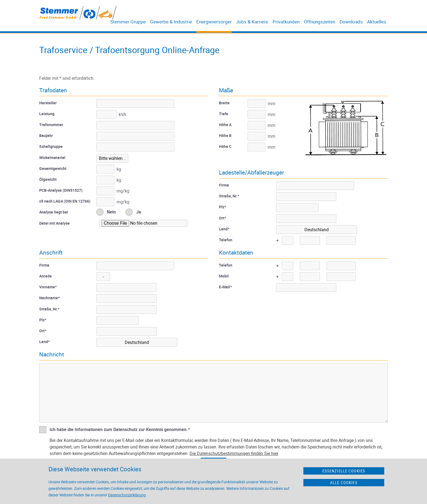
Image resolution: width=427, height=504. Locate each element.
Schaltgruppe (51, 146)
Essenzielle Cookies (344, 471)
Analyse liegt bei (54, 212)
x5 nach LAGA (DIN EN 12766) (65, 201)
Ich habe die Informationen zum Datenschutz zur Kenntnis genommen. (120, 429)
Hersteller (48, 103)
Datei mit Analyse (54, 223)
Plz (222, 207)
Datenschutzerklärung (127, 495)
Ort (222, 218)
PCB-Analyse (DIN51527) (61, 190)
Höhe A (225, 125)
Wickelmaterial (52, 158)
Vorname (48, 287)
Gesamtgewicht (53, 168)
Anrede (45, 276)
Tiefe (224, 114)
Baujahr (46, 135)
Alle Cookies (344, 482)
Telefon (226, 240)
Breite (224, 103)
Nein (111, 212)
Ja (139, 212)
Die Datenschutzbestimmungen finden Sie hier (234, 453)
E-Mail (225, 287)
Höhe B (225, 135)
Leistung (47, 114)
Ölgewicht (48, 179)
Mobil (224, 276)
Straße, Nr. (229, 196)
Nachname (49, 298)
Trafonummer (51, 125)
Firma (224, 185)
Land (224, 229)
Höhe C (225, 146)
